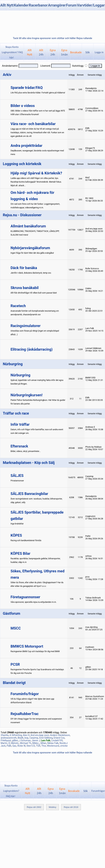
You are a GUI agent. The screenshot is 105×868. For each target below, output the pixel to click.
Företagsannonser (25, 597)
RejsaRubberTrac (25, 714)
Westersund (53, 746)
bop (27, 738)
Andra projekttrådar (26, 146)
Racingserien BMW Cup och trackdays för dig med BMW (35, 651)
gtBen (15, 740)
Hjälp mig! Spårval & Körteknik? (36, 173)
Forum (71, 5)
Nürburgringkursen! (26, 395)
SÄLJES (17, 476)
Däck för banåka (24, 268)
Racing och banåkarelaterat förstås (26, 540)
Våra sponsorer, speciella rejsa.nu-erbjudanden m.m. (34, 602)
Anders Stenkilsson (60, 735)
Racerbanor (38, 5)
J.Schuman (25, 740)
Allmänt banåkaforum (28, 226)
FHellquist (6, 740)
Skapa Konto (12, 47)
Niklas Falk (53, 743)
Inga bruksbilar (17, 524)
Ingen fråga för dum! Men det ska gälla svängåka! (32, 253)
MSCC (16, 628)
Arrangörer (57, 5)
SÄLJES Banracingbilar (29, 494)
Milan (43, 743)
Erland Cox (59, 738)
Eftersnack (19, 446)
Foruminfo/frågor (25, 694)
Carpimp (34, 738)
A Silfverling (16, 735)
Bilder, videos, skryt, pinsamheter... (26, 451)
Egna (53, 52)
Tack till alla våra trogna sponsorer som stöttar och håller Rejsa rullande (52, 38)
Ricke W (21, 746)
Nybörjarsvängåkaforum (30, 248)
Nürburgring (20, 375)
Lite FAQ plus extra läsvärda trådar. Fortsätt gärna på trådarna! (38, 93)
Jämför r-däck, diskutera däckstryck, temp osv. (31, 273)
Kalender (21, 5)
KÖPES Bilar (20, 554)
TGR (38, 746)
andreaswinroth (9, 738)
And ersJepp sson (40, 735)
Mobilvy (52, 807)
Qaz (14, 746)
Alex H (26, 735)
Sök (88, 52)
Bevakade (76, 52)
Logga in (99, 52)
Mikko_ (36, 743)
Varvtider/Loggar (91, 5)
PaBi (9, 746)
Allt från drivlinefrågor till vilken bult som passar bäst (34, 293)
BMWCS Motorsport (27, 646)
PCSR (15, 664)
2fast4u (5, 735)
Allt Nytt (7, 5)
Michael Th (26, 743)
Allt (41, 52)
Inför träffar (20, 424)
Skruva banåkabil (25, 288)
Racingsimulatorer (26, 326)
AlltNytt (30, 52)
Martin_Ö (5, 743)
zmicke (64, 746)
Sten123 (31, 746)
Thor (44, 746)
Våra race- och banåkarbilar (33, 124)
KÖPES (16, 535)
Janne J (36, 740)
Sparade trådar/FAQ (27, 88)
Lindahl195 (57, 740)
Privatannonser (17, 481)
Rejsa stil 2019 (71, 807)
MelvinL (15, 743)
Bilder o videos (23, 106)
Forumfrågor (98, 791)
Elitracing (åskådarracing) (32, 349)
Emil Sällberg (46, 738)
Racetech (18, 306)
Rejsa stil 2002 (34, 807)
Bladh (21, 738)
